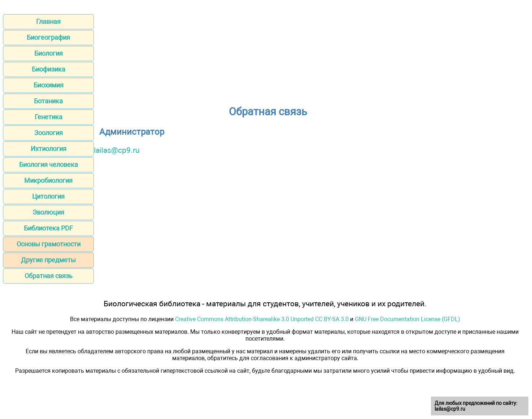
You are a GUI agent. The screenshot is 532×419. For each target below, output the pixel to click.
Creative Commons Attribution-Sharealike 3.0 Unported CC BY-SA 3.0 (262, 319)
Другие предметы (48, 260)
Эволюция (48, 212)
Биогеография (48, 37)
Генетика (49, 117)
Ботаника (48, 101)
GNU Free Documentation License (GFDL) (407, 319)
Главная (48, 21)
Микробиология (48, 180)
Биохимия (49, 85)
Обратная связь (49, 276)
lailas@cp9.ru (117, 150)
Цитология (48, 196)
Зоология (49, 133)
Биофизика (49, 69)
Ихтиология (49, 149)
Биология (49, 53)
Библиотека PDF (48, 228)
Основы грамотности (49, 244)
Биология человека (49, 165)
